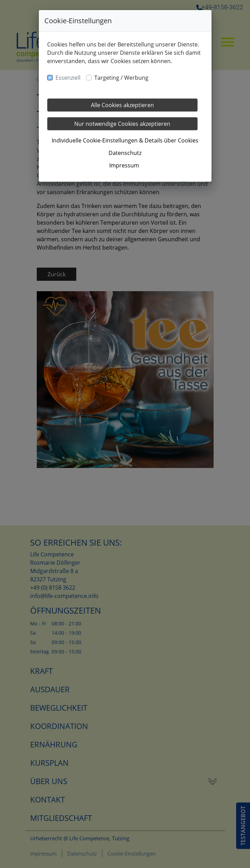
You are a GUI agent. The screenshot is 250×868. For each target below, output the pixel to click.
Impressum (124, 165)
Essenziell (68, 78)
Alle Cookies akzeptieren (122, 105)
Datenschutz (125, 153)
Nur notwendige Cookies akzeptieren (122, 124)
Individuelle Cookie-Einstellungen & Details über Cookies (125, 140)
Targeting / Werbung (121, 78)
